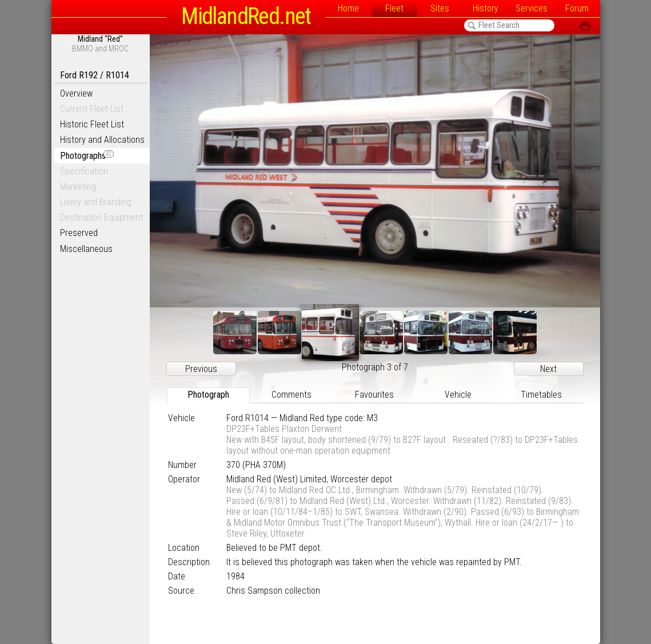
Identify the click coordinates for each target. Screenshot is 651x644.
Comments (291, 395)
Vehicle (458, 395)
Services (532, 8)
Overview (76, 93)
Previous (201, 369)
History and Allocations (102, 140)
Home (348, 8)
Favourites (374, 395)
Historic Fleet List (92, 124)
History (486, 8)
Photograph (208, 395)
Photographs (87, 156)
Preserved (79, 233)
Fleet (394, 8)
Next (548, 369)
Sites (440, 8)
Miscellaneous (86, 249)
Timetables (541, 395)
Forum (577, 8)
